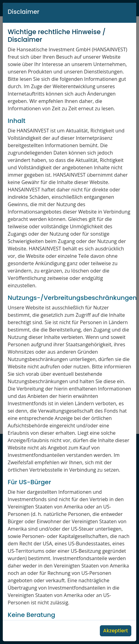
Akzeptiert (116, 631)
